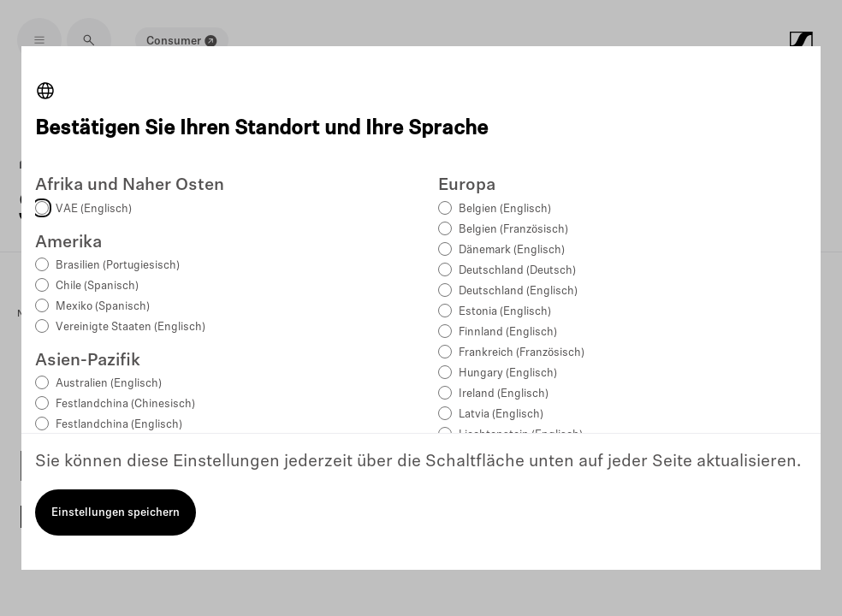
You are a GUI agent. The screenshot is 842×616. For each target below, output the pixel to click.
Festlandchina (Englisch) (119, 425)
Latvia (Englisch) (501, 415)
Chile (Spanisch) (97, 286)
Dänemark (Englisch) (512, 250)
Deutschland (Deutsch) (517, 271)
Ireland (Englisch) (504, 394)
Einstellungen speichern (116, 513)
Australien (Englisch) (109, 384)
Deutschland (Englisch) (518, 291)
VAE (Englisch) (94, 209)
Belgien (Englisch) (505, 209)
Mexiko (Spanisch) (103, 307)
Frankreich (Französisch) (522, 353)
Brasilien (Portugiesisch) (118, 266)
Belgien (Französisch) (513, 230)
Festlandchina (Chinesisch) (125, 404)
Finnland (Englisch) (508, 332)
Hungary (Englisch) (508, 373)
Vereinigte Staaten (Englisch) (130, 327)
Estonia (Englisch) (505, 312)
